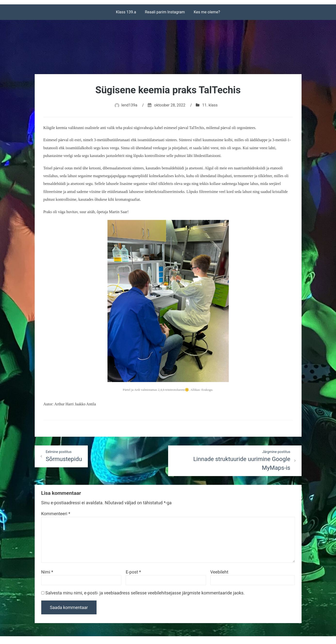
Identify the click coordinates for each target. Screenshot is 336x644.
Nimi (47, 572)
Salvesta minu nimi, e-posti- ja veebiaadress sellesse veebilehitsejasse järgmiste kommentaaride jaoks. (145, 593)
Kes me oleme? (207, 12)
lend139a (129, 105)
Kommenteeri (56, 514)
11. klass (210, 105)
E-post (133, 572)
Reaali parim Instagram (165, 12)
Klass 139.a (126, 12)
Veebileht (219, 572)
